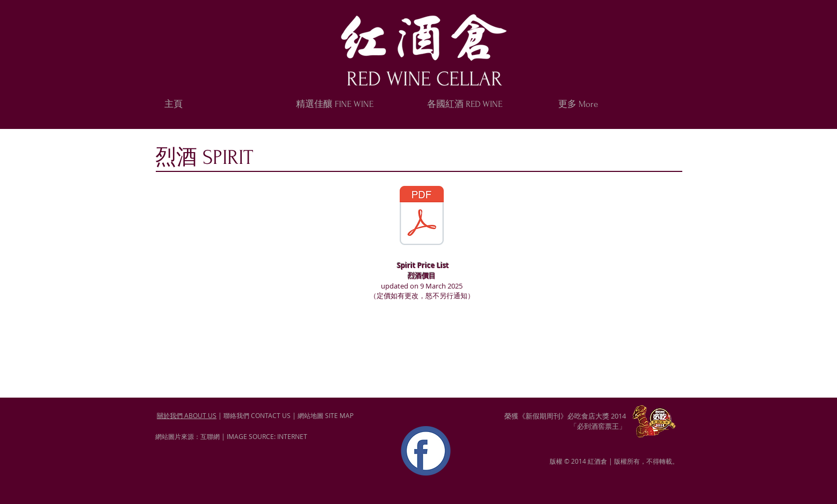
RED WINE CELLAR (424, 79)
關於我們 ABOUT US (187, 415)
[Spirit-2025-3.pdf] (422, 217)
